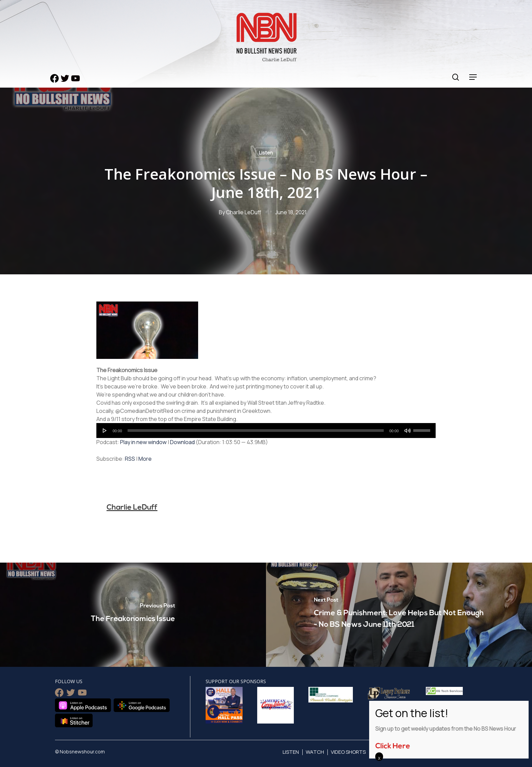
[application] (266, 431)
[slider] (256, 431)
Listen (266, 153)
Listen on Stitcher (74, 720)
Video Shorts (348, 752)
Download (182, 442)
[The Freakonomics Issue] (133, 615)
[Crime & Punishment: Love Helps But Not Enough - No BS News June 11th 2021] (399, 615)
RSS (130, 459)
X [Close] (379, 758)
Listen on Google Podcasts (142, 705)
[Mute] (407, 431)
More (145, 459)
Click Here (393, 746)
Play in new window (143, 442)
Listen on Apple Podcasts (83, 705)
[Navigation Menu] (473, 77)
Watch (315, 752)
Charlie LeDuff (244, 212)
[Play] (105, 431)
